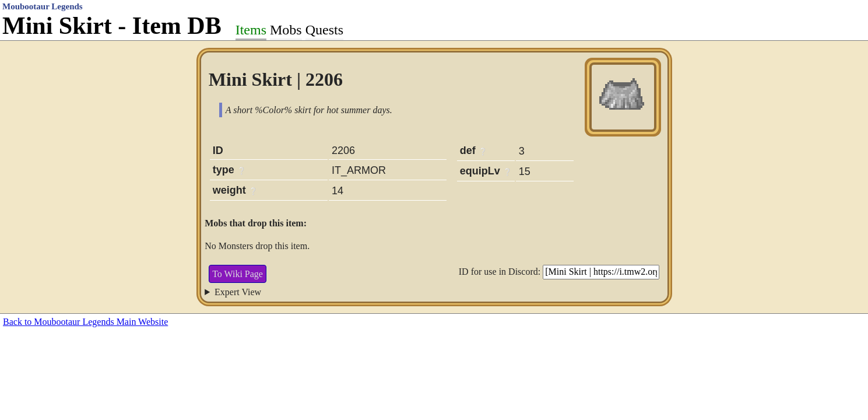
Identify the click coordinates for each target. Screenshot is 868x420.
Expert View (238, 292)
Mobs (286, 30)
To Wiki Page (238, 274)
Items (251, 30)
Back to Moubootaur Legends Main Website (85, 322)
